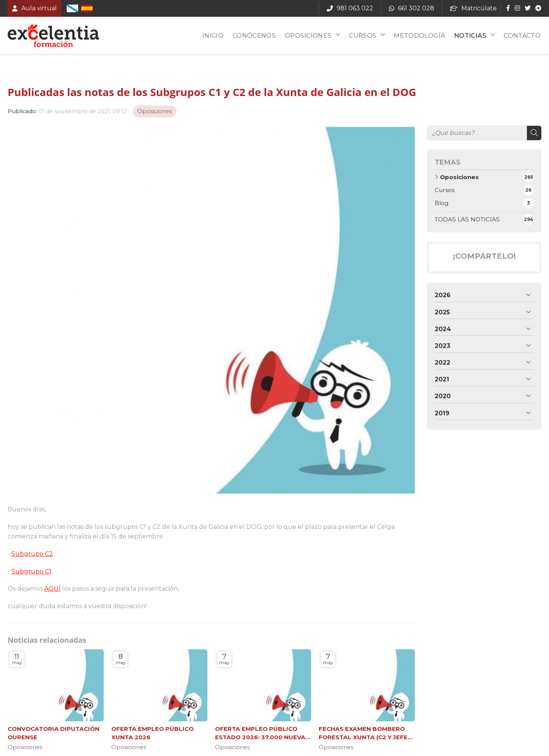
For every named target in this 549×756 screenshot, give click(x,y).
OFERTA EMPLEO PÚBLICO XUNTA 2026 (152, 733)
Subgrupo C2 (32, 554)
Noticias (470, 36)
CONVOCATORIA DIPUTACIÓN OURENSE (54, 733)
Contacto (522, 36)
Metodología (419, 36)
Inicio (213, 36)
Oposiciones (308, 36)
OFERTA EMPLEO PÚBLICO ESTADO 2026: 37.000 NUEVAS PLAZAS (262, 733)
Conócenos (254, 36)
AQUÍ (52, 589)
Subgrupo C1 (31, 571)
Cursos (363, 36)
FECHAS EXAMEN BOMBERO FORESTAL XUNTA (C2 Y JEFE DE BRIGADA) (363, 733)
